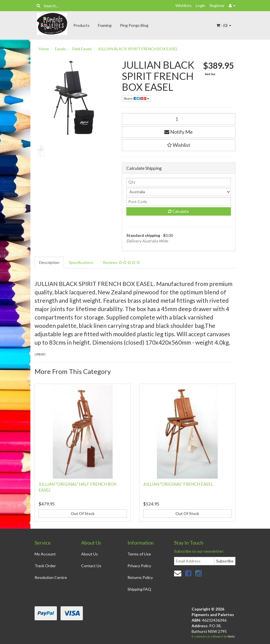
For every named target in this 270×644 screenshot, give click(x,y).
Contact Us (91, 566)
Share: (136, 98)
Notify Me (179, 132)
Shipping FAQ (139, 589)
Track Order (45, 566)
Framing (105, 25)
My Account (45, 554)
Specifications (81, 262)
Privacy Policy (139, 566)
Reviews (121, 262)
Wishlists (184, 5)
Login (201, 5)
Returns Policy (140, 577)
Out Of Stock (83, 513)
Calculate (179, 211)
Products (81, 25)
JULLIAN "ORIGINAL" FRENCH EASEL (178, 484)
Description (49, 262)
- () (224, 25)
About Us (90, 554)
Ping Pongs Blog (134, 25)
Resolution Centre (51, 577)
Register (217, 5)
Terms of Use (139, 554)
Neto (231, 636)
